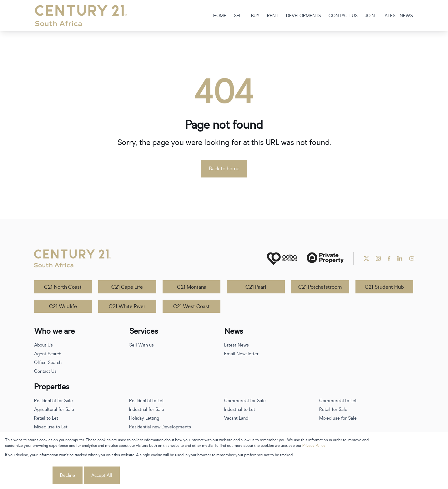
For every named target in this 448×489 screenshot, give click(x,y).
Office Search (48, 363)
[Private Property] (325, 259)
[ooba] (282, 259)
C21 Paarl (256, 287)
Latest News (237, 345)
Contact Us (45, 371)
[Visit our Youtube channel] (412, 258)
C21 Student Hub (384, 287)
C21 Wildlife (63, 307)
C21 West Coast (191, 307)
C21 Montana (192, 287)
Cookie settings (28, 475)
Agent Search (48, 354)
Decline (68, 475)
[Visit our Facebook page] (389, 258)
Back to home (224, 169)
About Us (43, 345)
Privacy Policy (314, 446)
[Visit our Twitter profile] (366, 258)
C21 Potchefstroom (320, 287)
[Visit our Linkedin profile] (400, 258)
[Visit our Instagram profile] (378, 258)
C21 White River (127, 307)
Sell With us (141, 345)
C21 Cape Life (127, 287)
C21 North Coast (63, 287)
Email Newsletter (241, 354)
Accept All (102, 475)
